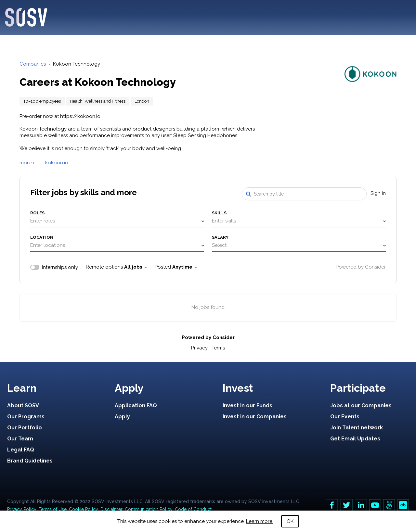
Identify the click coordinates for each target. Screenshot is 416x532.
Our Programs (26, 417)
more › (27, 163)
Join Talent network (357, 428)
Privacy (199, 348)
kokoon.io (57, 163)
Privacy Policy (22, 509)
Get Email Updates (355, 439)
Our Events (345, 417)
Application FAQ (136, 405)
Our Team (20, 439)
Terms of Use (53, 509)
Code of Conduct (193, 509)
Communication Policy (149, 509)
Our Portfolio (25, 428)
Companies (33, 64)
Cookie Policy (84, 509)
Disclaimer (111, 509)
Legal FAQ (21, 450)
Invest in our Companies (255, 417)
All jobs (136, 267)
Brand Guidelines (30, 461)
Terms (218, 348)
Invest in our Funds (247, 405)
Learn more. (260, 521)
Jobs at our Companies (361, 405)
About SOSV (23, 405)
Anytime (185, 267)
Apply (122, 417)
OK (290, 521)
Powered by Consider (361, 267)
